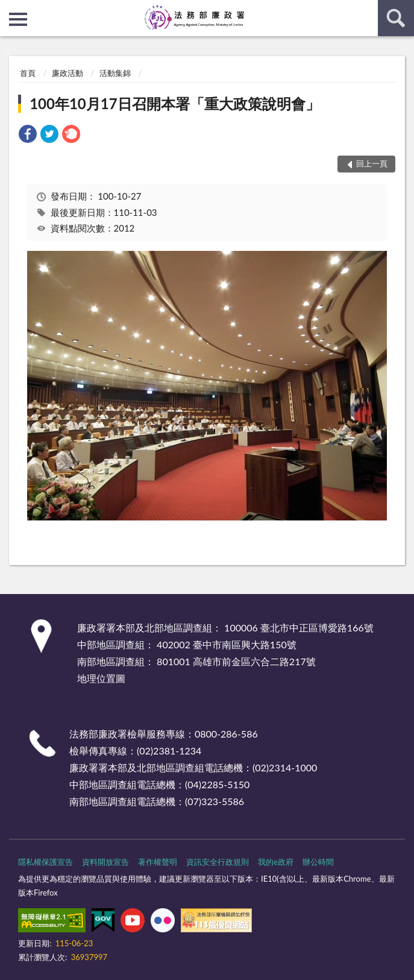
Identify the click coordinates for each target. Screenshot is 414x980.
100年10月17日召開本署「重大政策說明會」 (174, 103)
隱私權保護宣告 (45, 862)
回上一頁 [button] (372, 163)
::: (10, 9)
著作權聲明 (158, 862)
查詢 (396, 18)
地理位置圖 (101, 678)
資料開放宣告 (105, 862)
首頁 (28, 73)
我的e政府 (276, 862)
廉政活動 (67, 73)
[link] (28, 135)
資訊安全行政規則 (218, 862)
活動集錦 (115, 73)
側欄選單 (18, 19)
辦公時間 (318, 862)
